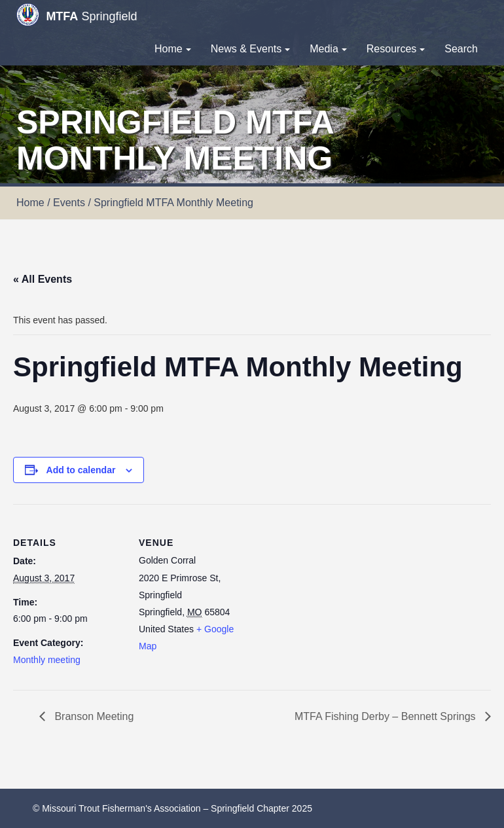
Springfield (77, 15)
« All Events (43, 279)
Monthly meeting (47, 660)
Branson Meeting (93, 716)
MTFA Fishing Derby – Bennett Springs (387, 716)
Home (173, 49)
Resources (396, 49)
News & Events (250, 49)
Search (461, 49)
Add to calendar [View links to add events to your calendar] (81, 470)
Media (328, 49)
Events (69, 203)
